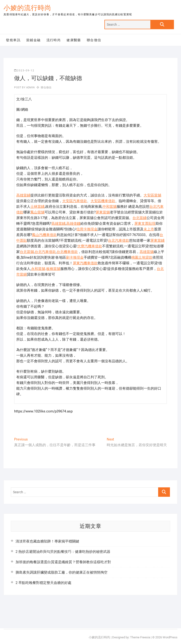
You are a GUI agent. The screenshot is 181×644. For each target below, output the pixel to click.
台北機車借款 (67, 252)
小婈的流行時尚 (27, 8)
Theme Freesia (140, 637)
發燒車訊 (13, 40)
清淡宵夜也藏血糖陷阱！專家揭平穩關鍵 (47, 541)
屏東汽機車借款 (85, 263)
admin (30, 88)
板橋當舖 (53, 269)
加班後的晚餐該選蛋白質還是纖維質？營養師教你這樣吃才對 (63, 562)
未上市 (149, 229)
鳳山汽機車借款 (44, 235)
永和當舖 (38, 269)
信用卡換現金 (87, 229)
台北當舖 (27, 252)
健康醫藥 (74, 40)
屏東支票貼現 (145, 224)
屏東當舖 (103, 212)
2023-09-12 (24, 71)
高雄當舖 (147, 252)
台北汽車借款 (119, 240)
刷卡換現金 (75, 257)
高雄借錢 (73, 224)
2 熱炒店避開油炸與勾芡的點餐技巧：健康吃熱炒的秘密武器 (63, 552)
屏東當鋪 (157, 240)
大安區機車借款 (103, 201)
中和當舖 (110, 207)
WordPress (170, 637)
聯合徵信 (94, 40)
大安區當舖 (152, 195)
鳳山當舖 (37, 212)
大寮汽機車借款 (90, 246)
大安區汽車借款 (75, 201)
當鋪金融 (33, 40)
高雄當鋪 (23, 195)
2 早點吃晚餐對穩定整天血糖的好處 (43, 583)
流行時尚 (54, 40)
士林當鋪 (37, 207)
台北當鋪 (140, 218)
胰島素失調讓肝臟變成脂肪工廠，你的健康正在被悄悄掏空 (62, 572)
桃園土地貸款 (142, 257)
